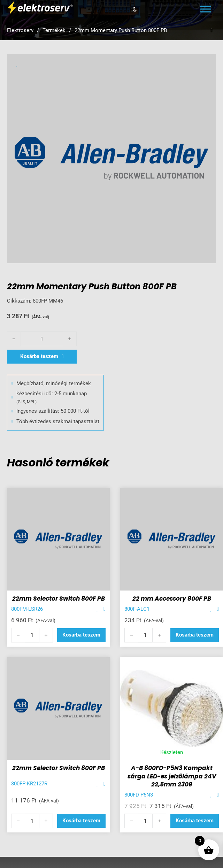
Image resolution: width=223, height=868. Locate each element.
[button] (81, 635)
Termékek (54, 30)
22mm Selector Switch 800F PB (59, 599)
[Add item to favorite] (97, 609)
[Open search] (212, 31)
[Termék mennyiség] (42, 339)
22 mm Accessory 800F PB (172, 599)
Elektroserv (20, 30)
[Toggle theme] (134, 9)
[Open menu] (206, 9)
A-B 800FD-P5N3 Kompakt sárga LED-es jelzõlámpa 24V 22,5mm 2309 (172, 776)
